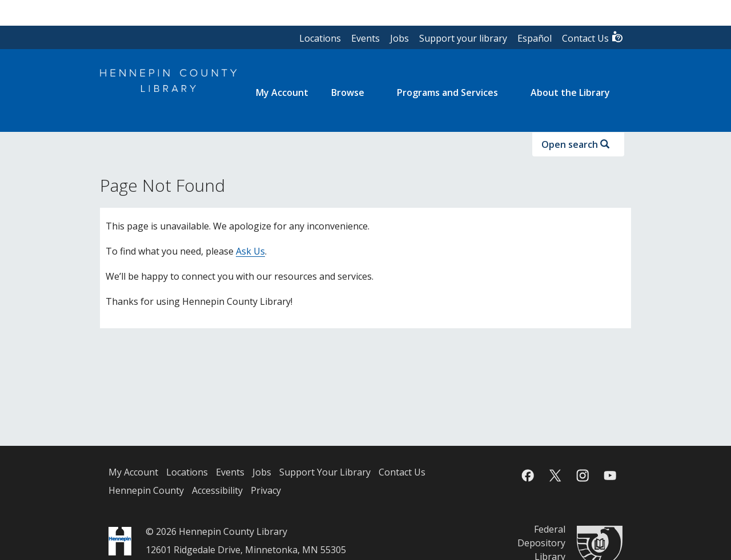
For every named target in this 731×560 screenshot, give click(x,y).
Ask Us (250, 251)
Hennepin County (146, 490)
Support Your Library (325, 472)
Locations (320, 38)
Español (535, 38)
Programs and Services (447, 92)
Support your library (463, 38)
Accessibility (217, 490)
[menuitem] (282, 92)
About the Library (570, 92)
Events (365, 38)
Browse (348, 92)
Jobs (399, 38)
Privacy (266, 490)
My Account (133, 472)
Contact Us (593, 37)
